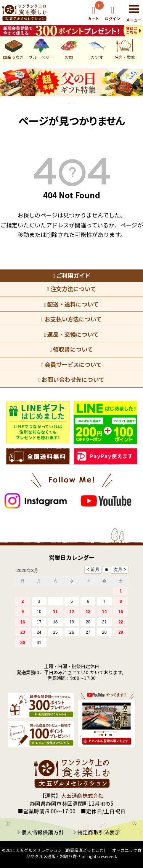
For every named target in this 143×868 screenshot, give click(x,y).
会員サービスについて (71, 364)
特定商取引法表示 (99, 832)
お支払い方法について (71, 319)
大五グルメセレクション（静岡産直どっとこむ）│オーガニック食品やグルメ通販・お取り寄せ (79, 853)
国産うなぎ (14, 48)
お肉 (69, 48)
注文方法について (71, 289)
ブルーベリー (41, 48)
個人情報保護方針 (43, 832)
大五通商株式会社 (82, 795)
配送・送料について (71, 304)
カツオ (97, 48)
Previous (5, 88)
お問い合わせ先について (71, 379)
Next (138, 88)
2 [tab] (75, 103)
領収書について (71, 349)
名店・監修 (125, 48)
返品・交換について (71, 334)
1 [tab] (69, 103)
